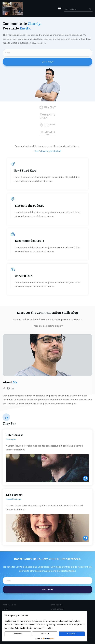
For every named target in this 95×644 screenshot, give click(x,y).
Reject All (45, 634)
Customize (18, 634)
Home (5, 609)
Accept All (72, 634)
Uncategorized (57, 609)
